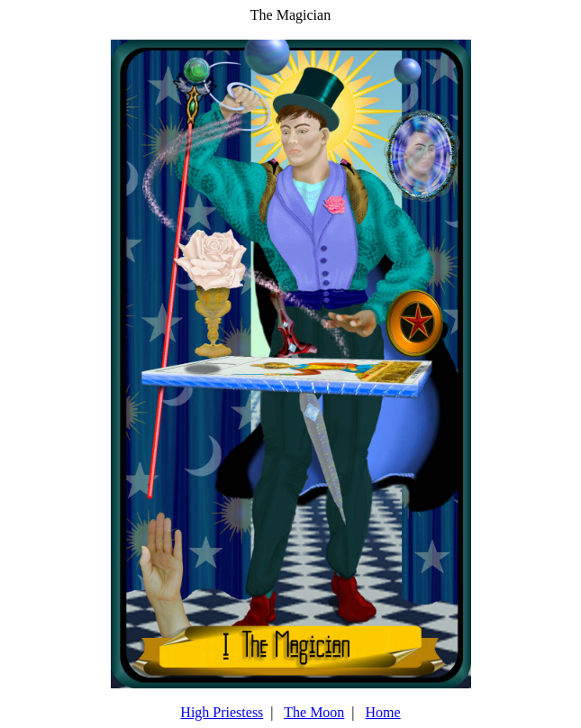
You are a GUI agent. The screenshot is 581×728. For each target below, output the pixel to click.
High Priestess (222, 712)
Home (383, 712)
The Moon (314, 712)
